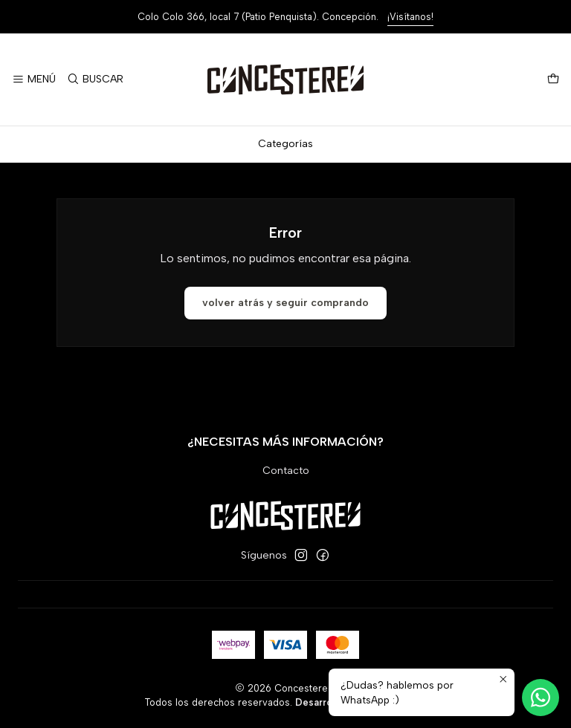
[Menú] (34, 80)
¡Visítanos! (410, 17)
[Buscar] (94, 80)
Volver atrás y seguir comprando (285, 303)
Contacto (286, 471)
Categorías (285, 144)
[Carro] (553, 80)
